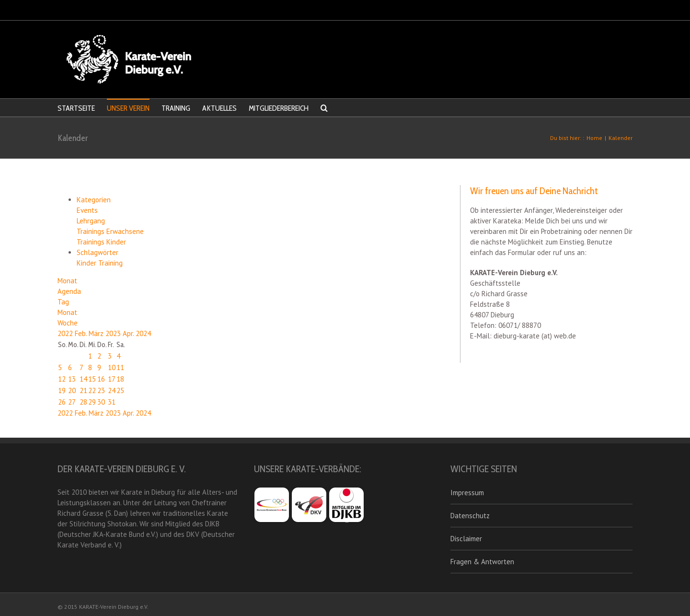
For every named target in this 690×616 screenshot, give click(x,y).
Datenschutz (470, 516)
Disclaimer (466, 539)
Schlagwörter (98, 252)
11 (120, 367)
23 (101, 390)
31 (112, 402)
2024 (143, 333)
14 (83, 379)
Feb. (82, 333)
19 (62, 390)
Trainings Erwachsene (110, 231)
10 (112, 367)
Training (110, 263)
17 (112, 379)
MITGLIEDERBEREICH (279, 108)
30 (101, 402)
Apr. (129, 333)
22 (92, 390)
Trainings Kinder (101, 242)
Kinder (87, 263)
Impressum (467, 493)
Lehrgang (91, 221)
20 (72, 390)
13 (72, 379)
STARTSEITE (76, 108)
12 (62, 379)
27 (72, 402)
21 (83, 390)
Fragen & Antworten (482, 562)
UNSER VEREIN (128, 108)
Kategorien (94, 200)
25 (120, 390)
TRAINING (176, 108)
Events (87, 210)
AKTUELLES (219, 108)
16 (101, 379)
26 (62, 402)
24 (112, 390)
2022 (66, 333)
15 (92, 379)
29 (92, 402)
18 (120, 379)
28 (83, 402)
